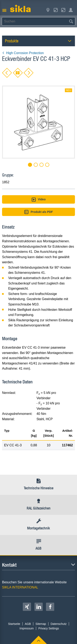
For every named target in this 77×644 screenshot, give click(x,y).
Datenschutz (59, 624)
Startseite (14, 624)
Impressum (27, 628)
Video (38, 200)
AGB (28, 624)
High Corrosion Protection (23, 53)
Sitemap (41, 624)
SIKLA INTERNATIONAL (20, 587)
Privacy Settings (49, 628)
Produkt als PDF (39, 212)
